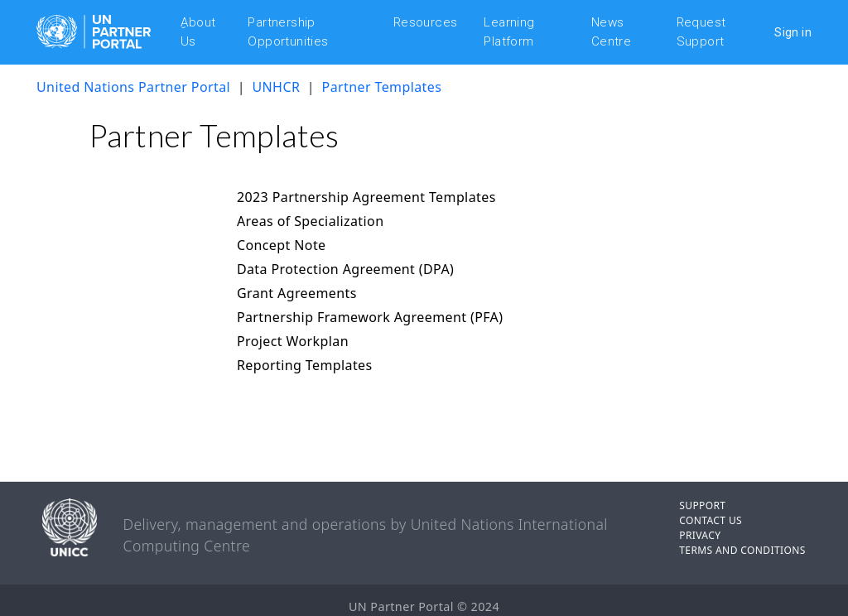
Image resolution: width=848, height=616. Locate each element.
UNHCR (277, 87)
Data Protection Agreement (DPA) (345, 269)
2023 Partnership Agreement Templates (366, 197)
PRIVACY (700, 535)
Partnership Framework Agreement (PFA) (370, 317)
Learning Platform (509, 32)
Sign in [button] (793, 32)
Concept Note (282, 245)
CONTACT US (711, 520)
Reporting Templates (305, 365)
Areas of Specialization (311, 221)
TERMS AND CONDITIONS (742, 550)
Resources (426, 22)
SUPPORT (702, 505)
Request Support (701, 32)
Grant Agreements (297, 293)
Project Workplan (293, 341)
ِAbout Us (198, 32)
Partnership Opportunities (288, 32)
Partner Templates (382, 87)
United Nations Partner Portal (133, 87)
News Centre (611, 32)
